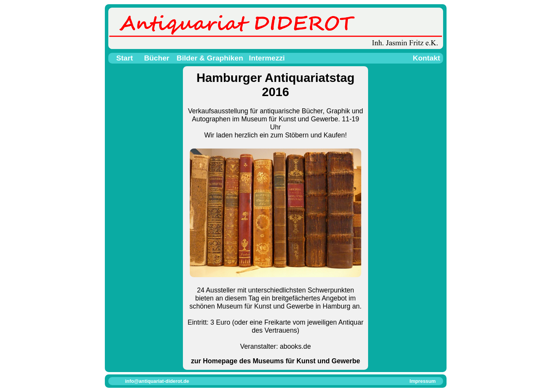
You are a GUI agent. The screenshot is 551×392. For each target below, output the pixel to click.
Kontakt (426, 58)
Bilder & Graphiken (210, 58)
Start (125, 58)
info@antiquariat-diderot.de (157, 381)
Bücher (156, 58)
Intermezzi (267, 58)
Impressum (422, 381)
